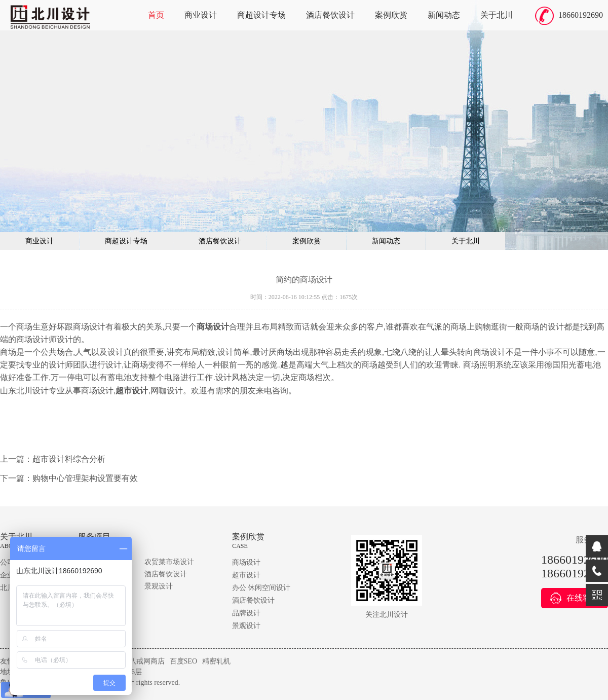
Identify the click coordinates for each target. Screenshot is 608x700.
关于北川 (497, 15)
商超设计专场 (261, 15)
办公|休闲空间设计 (261, 588)
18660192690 (581, 15)
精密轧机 (216, 661)
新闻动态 (444, 15)
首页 (156, 15)
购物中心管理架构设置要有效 (85, 478)
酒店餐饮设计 (330, 15)
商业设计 (201, 15)
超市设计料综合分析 (69, 459)
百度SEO (183, 661)
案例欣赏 (391, 15)
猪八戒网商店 (143, 661)
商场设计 (246, 562)
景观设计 (159, 586)
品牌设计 (246, 613)
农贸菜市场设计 (169, 562)
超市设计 (246, 575)
